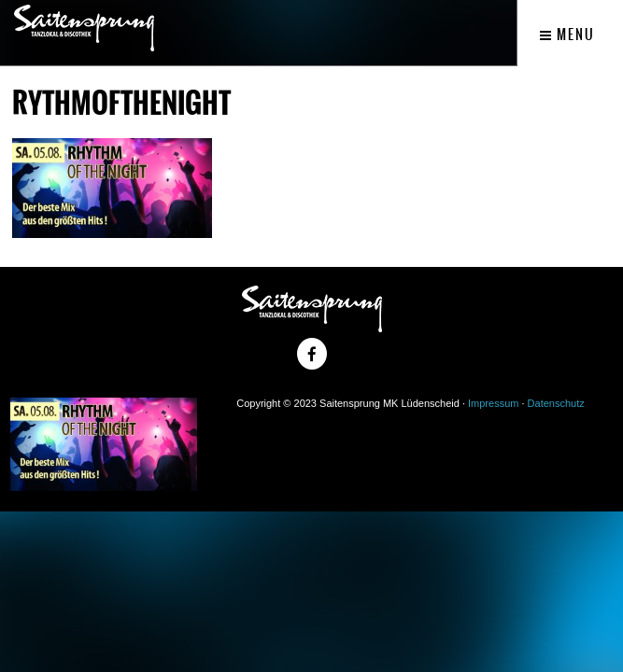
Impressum (493, 403)
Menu (567, 35)
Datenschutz (556, 403)
